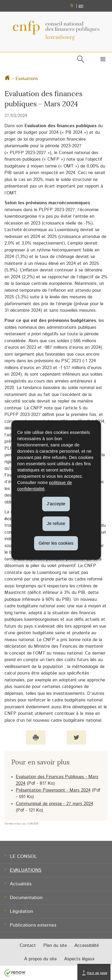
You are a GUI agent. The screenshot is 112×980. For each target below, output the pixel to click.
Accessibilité (87, 946)
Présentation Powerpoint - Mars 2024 (53, 790)
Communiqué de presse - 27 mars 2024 (55, 804)
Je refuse (56, 523)
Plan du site (55, 946)
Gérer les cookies (56, 543)
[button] (102, 60)
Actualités (21, 884)
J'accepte (56, 504)
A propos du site (40, 959)
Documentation (26, 898)
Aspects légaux (79, 959)
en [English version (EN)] (81, 6)
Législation (22, 911)
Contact (28, 946)
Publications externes (33, 925)
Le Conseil (23, 856)
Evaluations (27, 79)
